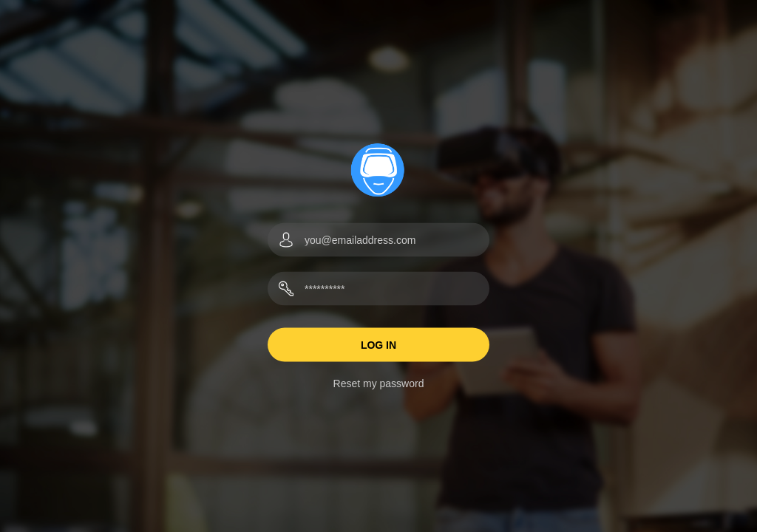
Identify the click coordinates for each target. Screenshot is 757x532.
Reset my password (379, 383)
